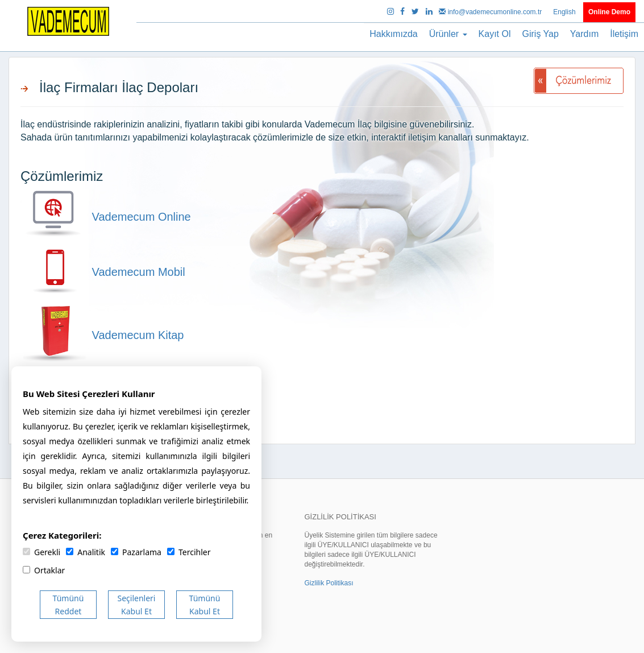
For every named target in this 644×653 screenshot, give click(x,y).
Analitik (86, 552)
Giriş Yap (541, 34)
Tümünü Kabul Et (205, 605)
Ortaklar (44, 570)
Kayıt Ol (495, 34)
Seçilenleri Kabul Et (137, 605)
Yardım (584, 34)
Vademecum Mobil (103, 272)
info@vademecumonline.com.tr (491, 12)
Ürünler (448, 34)
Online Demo (609, 12)
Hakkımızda (393, 34)
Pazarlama (136, 552)
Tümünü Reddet (68, 605)
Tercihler (189, 552)
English (565, 12)
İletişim (624, 34)
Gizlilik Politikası (329, 583)
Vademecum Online (106, 217)
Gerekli (41, 552)
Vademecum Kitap (102, 335)
